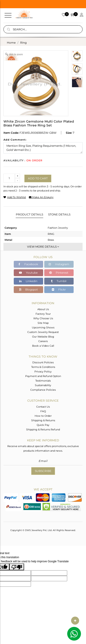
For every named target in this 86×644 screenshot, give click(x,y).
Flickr (59, 289)
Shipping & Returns (43, 420)
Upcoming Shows (43, 327)
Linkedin (28, 281)
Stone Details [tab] (59, 214)
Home (11, 43)
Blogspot (28, 289)
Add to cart (38, 178)
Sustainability (43, 385)
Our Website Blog (43, 337)
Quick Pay (43, 425)
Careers (43, 341)
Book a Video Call (43, 346)
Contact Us (43, 407)
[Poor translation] (17, 567)
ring (23, 43)
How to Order (43, 416)
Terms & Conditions (43, 367)
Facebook (28, 264)
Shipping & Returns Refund (43, 429)
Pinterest (59, 273)
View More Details (43, 247)
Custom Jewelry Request (43, 332)
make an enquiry (41, 197)
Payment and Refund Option (43, 376)
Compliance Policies (43, 390)
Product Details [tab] (29, 214)
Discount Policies (43, 362)
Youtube (28, 273)
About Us (43, 309)
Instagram (59, 264)
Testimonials (43, 381)
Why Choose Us (43, 318)
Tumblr (59, 281)
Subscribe (43, 471)
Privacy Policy (43, 372)
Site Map (43, 323)
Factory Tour (43, 314)
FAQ (43, 411)
